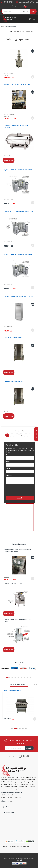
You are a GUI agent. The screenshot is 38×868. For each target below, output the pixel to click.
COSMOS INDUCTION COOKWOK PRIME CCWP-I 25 (19, 212)
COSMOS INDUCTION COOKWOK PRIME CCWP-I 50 (19, 255)
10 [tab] (27, 729)
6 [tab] (21, 729)
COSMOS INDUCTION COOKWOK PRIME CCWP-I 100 (19, 170)
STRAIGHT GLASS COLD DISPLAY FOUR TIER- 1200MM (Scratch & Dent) (17, 551)
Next (36, 685)
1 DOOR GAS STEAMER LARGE (13, 338)
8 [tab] (24, 729)
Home (3, 27)
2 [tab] (14, 729)
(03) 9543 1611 (8, 2)
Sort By (19, 32)
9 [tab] (25, 729)
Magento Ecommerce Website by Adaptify (16, 846)
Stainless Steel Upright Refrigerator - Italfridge (19, 296)
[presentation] (20, 490)
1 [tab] (11, 729)
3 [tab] (16, 729)
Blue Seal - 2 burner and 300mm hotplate (17, 84)
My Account (18, 6)
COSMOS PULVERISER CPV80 (13, 583)
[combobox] (11, 11)
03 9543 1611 (10, 801)
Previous (34, 685)
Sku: (5, 74)
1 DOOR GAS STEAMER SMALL (13, 381)
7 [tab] (22, 729)
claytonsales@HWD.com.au (29, 2)
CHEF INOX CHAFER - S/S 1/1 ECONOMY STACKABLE (16, 126)
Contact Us (36, 434)
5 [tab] (19, 729)
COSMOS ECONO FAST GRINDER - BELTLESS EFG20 (17, 620)
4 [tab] (18, 729)
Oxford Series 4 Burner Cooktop (13, 690)
